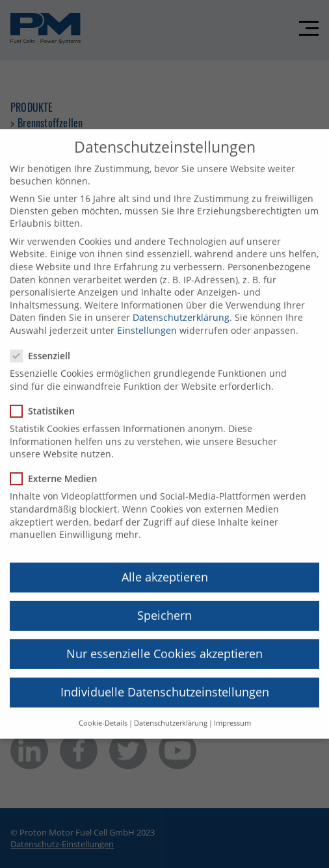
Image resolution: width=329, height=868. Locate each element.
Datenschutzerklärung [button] (171, 711)
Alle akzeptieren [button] (165, 565)
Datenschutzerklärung (181, 305)
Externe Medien (58, 466)
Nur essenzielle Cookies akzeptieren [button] (164, 641)
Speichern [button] (164, 603)
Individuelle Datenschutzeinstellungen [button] (165, 680)
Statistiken (46, 399)
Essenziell (44, 343)
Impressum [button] (232, 711)
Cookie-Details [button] (103, 711)
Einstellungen (147, 318)
